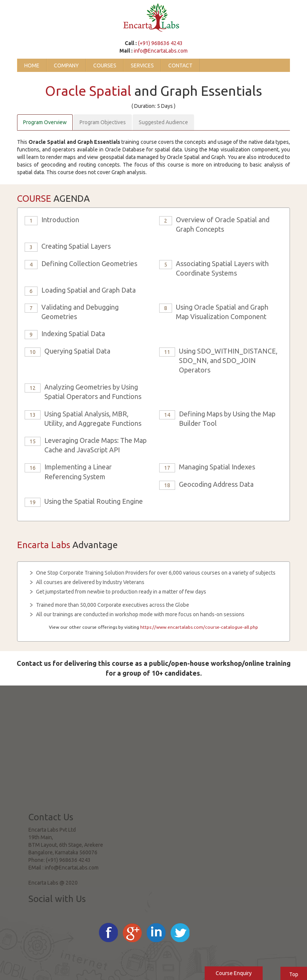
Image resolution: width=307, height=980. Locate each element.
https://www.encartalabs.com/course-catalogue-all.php (199, 627)
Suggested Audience (163, 122)
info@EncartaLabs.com (161, 51)
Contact (180, 65)
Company (66, 65)
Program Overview (45, 122)
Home (32, 65)
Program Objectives (103, 122)
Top (294, 974)
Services (142, 65)
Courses (105, 65)
